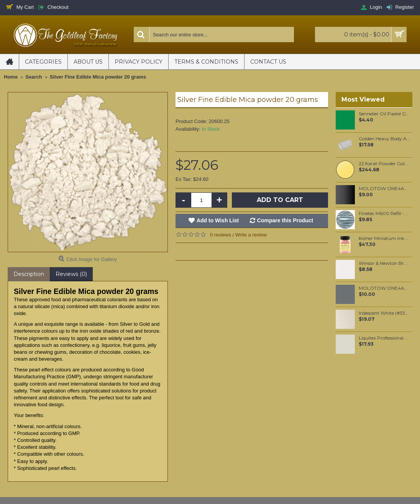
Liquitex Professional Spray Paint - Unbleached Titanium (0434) (384, 338)
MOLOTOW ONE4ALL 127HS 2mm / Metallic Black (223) (384, 189)
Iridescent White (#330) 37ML (384, 313)
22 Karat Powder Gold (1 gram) (384, 164)
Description (29, 274)
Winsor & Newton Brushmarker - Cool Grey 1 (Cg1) (384, 263)
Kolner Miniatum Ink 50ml (384, 238)
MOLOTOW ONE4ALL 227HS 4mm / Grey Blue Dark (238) (384, 288)
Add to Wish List (218, 220)
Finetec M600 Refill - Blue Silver (384, 213)
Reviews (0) (71, 274)
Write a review (251, 235)
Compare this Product (285, 220)
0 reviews (221, 235)
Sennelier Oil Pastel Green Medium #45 (384, 114)
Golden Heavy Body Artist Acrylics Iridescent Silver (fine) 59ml (384, 139)
